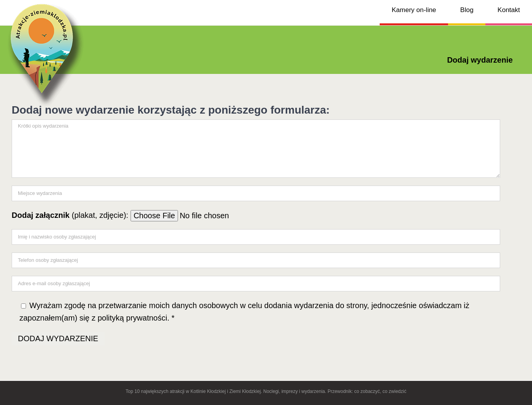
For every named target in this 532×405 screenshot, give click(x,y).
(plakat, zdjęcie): (145, 215)
